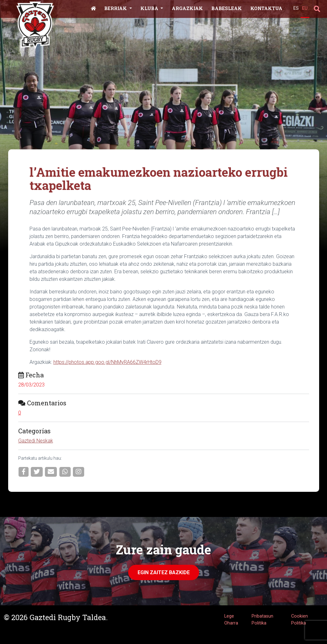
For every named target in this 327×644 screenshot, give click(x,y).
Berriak (116, 8)
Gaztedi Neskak (36, 441)
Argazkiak (187, 8)
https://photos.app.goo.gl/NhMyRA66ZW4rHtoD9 (107, 362)
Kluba (150, 8)
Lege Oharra (231, 620)
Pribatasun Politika (262, 620)
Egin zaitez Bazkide (164, 572)
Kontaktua (266, 8)
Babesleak (227, 8)
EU (305, 8)
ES (296, 8)
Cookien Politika (300, 620)
